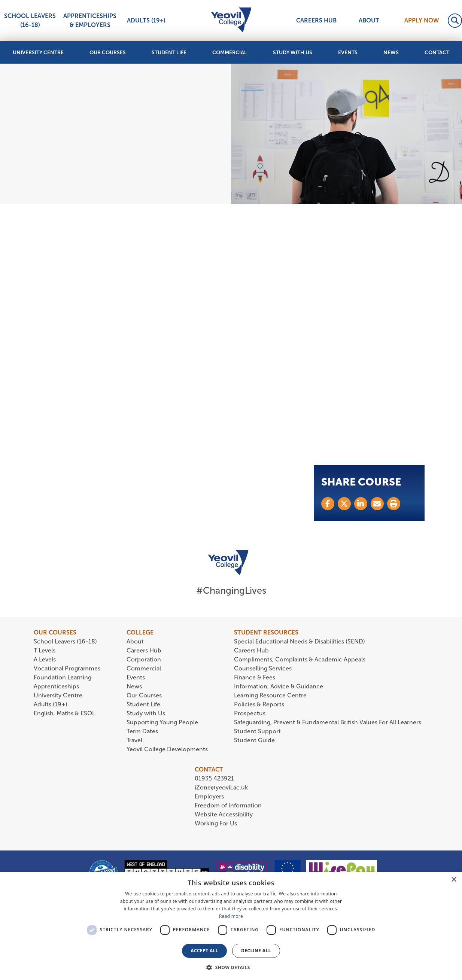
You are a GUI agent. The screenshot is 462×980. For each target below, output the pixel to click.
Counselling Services (263, 668)
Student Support (257, 731)
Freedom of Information (228, 805)
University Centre (38, 53)
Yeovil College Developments (167, 749)
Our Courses (108, 53)
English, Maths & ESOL (65, 713)
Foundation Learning (63, 677)
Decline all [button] (256, 951)
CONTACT (209, 769)
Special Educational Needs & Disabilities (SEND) (300, 641)
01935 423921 (214, 778)
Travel (134, 740)
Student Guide (254, 740)
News (391, 53)
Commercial (230, 53)
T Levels (45, 650)
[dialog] (231, 926)
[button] (231, 967)
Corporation (144, 659)
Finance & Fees (255, 677)
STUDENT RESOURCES (266, 632)
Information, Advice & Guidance (279, 686)
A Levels (45, 659)
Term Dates (142, 731)
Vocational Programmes (67, 668)
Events (348, 53)
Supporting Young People (162, 722)
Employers (209, 796)
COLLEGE (140, 632)
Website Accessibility (224, 814)
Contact (437, 53)
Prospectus (250, 713)
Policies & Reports (259, 704)
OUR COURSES (55, 632)
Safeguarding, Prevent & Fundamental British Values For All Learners (328, 722)
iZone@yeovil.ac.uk (221, 787)
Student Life (169, 53)
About (369, 20)
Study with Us (293, 53)
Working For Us (216, 823)
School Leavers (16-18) (30, 20)
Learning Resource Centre (270, 695)
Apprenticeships (56, 686)
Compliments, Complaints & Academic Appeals (300, 659)
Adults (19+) (146, 20)
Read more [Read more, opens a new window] (231, 916)
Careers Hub (316, 20)
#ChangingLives (231, 591)
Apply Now (422, 20)
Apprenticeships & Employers (90, 20)
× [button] (454, 880)
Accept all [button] (204, 951)
